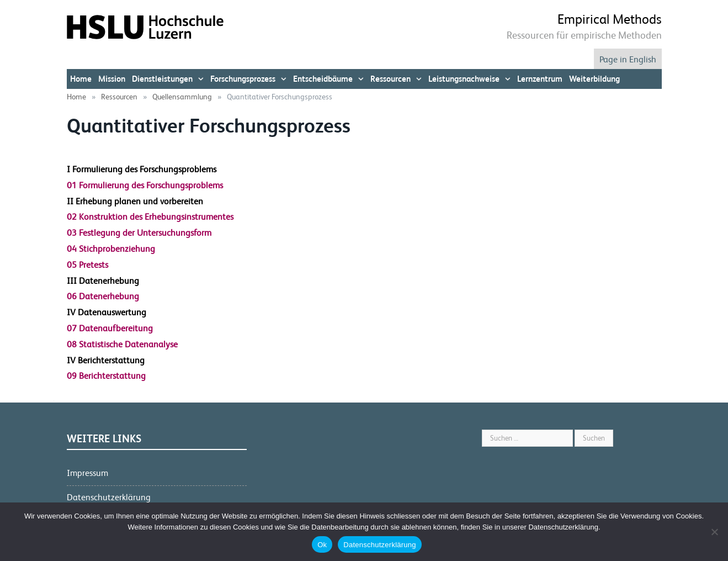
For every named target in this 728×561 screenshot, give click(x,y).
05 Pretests (87, 265)
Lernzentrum (540, 79)
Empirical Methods (610, 19)
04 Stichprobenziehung (111, 249)
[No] (714, 532)
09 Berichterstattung (106, 376)
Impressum (87, 473)
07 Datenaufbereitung (110, 328)
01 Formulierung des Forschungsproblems (145, 185)
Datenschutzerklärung (109, 497)
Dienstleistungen (162, 79)
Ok (322, 545)
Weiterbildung (594, 79)
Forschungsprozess (243, 79)
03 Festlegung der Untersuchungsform (139, 233)
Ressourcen (390, 79)
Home (81, 79)
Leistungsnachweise (464, 79)
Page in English (628, 59)
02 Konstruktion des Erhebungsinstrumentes (150, 217)
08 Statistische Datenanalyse (122, 344)
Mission (112, 79)
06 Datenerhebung (103, 296)
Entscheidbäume (323, 79)
